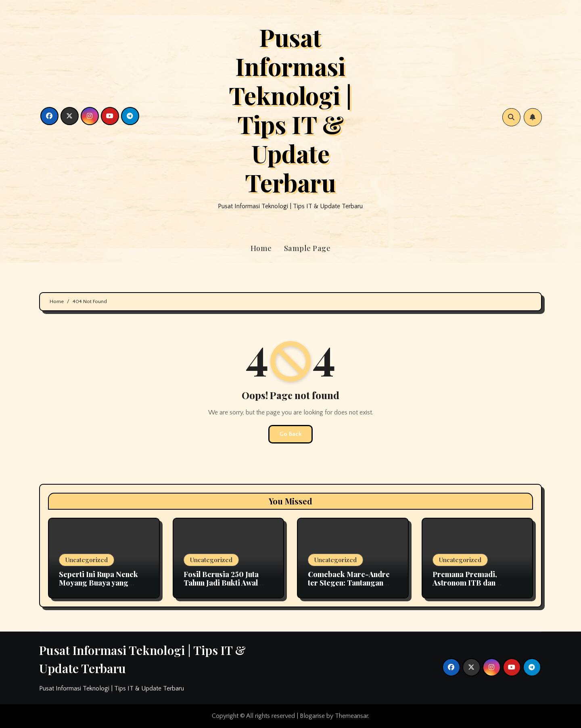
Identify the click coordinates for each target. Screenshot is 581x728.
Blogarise (312, 716)
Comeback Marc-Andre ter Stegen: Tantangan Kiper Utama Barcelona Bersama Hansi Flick (349, 587)
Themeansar (351, 716)
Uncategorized (87, 560)
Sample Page (307, 248)
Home (261, 248)
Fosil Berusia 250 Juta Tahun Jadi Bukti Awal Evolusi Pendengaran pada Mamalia (221, 587)
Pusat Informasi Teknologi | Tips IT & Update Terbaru (290, 109)
